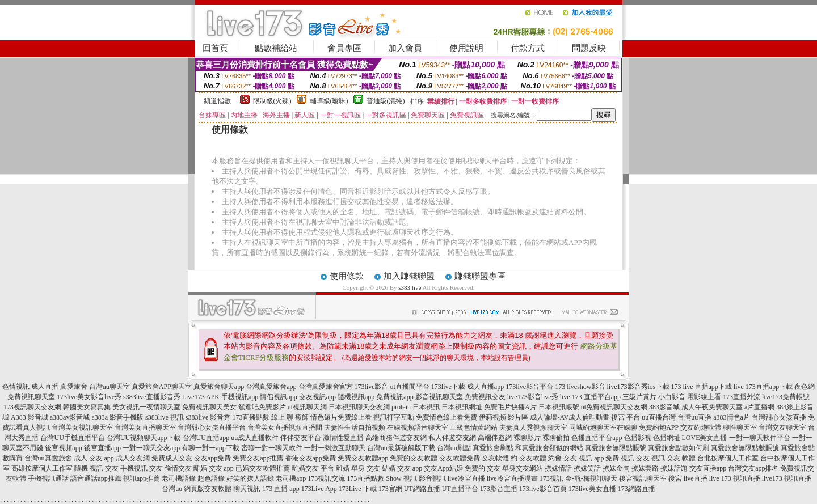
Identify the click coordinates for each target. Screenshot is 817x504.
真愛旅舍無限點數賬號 (745, 448)
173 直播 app (281, 489)
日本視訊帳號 (559, 407)
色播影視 (638, 438)
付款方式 (528, 48)
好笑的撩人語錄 (250, 478)
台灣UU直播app (206, 438)
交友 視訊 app (584, 458)
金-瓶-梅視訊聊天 (591, 478)
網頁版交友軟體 (208, 489)
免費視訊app (395, 397)
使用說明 (466, 48)
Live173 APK (201, 397)
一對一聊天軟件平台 (760, 438)
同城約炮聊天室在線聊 (603, 427)
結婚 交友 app (402, 468)
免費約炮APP (659, 427)
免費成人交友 (172, 458)
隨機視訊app (356, 397)
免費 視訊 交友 (628, 458)
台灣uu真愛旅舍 (48, 458)
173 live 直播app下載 (702, 387)
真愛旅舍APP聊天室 (162, 387)
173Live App (319, 489)
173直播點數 (251, 417)
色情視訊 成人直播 (30, 387)
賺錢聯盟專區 (480, 276)
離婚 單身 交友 (358, 468)
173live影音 (372, 387)
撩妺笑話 (587, 468)
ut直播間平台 (410, 387)
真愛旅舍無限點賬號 (616, 448)
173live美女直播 (592, 489)
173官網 (390, 489)
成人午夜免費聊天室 (712, 407)
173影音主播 (499, 489)
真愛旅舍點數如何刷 (679, 448)
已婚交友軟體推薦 (263, 468)
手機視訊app (240, 397)
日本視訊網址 (462, 407)
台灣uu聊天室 (110, 387)
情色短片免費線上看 (341, 417)
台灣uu (172, 489)
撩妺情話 (558, 468)
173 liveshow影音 (580, 387)
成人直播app (485, 387)
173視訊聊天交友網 (32, 407)
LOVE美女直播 (705, 438)
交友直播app (708, 468)
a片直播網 (759, 407)
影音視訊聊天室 (439, 397)
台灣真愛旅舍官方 (326, 387)
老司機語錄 (179, 478)
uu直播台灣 (659, 417)
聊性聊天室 (740, 427)
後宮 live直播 (688, 478)
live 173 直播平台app (590, 397)
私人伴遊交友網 (452, 438)
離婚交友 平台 (313, 468)
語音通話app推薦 (96, 478)
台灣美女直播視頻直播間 (285, 427)
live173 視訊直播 (787, 478)
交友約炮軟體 (701, 427)
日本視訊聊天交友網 (359, 407)
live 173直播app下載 (763, 387)
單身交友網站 (523, 468)
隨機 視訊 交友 (96, 468)
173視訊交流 (326, 478)
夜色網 (805, 387)
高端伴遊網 (495, 438)
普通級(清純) (386, 101)
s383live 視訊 (165, 417)
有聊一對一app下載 (210, 448)
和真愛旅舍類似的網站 (549, 448)
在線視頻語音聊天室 (418, 427)
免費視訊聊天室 (31, 397)
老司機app (291, 478)
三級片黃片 (639, 397)
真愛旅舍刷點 (493, 448)
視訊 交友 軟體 (673, 458)
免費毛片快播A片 (510, 407)
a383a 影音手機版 (117, 417)
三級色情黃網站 (474, 427)
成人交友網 (133, 458)
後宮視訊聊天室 (643, 478)
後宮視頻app (63, 448)
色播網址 (667, 438)
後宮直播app (102, 448)
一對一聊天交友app (151, 448)
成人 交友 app (94, 458)
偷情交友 (178, 468)
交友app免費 (212, 458)
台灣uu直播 (694, 417)
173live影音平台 (529, 387)
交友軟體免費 (460, 458)
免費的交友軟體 (414, 458)
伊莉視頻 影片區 (504, 417)
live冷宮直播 (466, 478)
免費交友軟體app (363, 458)
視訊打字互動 (394, 417)
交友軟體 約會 (540, 458)
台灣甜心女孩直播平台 (212, 427)
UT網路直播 (422, 489)
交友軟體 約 (500, 458)
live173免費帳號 (786, 397)
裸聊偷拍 (556, 438)
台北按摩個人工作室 (728, 458)
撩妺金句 (616, 468)
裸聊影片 (527, 438)
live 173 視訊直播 (735, 478)
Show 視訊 (401, 478)
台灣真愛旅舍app (271, 387)
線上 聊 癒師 (290, 417)
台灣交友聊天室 (782, 427)
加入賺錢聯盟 (409, 276)
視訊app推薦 (142, 478)
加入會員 (405, 48)
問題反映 (589, 48)
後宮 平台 (626, 417)
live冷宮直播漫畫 (512, 478)
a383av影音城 (70, 417)
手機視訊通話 (48, 478)
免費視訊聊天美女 (209, 407)
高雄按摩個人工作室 (42, 468)
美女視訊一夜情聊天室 (146, 407)
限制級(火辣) (272, 101)
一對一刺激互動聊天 (335, 448)
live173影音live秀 (533, 397)
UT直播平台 (460, 489)
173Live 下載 (358, 489)
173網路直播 (637, 489)
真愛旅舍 (74, 387)
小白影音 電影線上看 (690, 397)
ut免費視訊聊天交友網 (614, 407)
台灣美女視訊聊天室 (82, 427)
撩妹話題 (674, 468)
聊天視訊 (247, 489)
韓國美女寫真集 (87, 407)
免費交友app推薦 (258, 458)
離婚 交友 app (214, 468)
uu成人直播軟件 (255, 438)
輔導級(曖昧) (329, 101)
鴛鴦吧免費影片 (262, 407)
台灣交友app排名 (753, 468)
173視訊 (551, 478)
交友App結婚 (443, 468)
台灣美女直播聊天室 (145, 427)
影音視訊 (432, 478)
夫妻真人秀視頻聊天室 (533, 427)
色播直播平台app (597, 438)
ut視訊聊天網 (307, 407)
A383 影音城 (30, 417)
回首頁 (215, 48)
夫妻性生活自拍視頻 (355, 427)
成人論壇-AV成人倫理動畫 (570, 417)
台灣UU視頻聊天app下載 (144, 438)
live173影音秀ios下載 (638, 387)
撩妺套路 (645, 468)
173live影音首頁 (543, 489)
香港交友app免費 (311, 458)
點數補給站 (276, 48)
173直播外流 (742, 397)
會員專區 (344, 48)
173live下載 (448, 387)
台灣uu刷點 (454, 448)
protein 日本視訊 (416, 407)
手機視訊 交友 (142, 468)
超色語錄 (211, 478)
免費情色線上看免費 (447, 417)
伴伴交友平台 (301, 438)
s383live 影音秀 (208, 417)
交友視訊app (317, 397)
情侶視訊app (278, 397)
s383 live (410, 287)
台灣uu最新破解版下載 (401, 448)
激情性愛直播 (343, 438)
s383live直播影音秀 (152, 397)
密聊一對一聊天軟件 (272, 448)
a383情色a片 (732, 417)
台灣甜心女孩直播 (779, 417)
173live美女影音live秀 (89, 397)
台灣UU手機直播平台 (72, 438)
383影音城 (664, 407)
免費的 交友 (483, 468)
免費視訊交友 (485, 397)
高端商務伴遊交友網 (396, 438)
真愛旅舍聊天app (219, 387)
